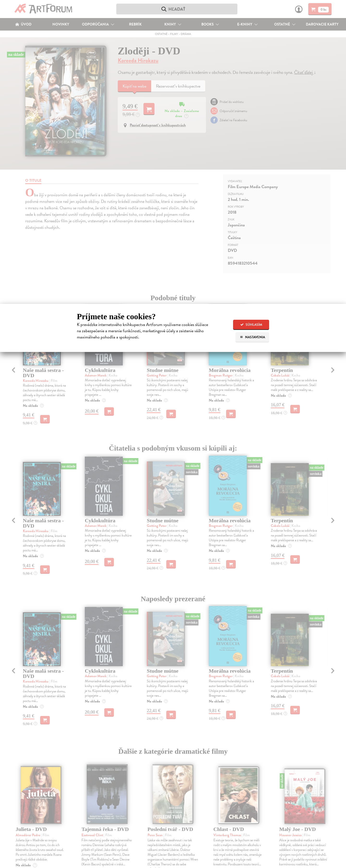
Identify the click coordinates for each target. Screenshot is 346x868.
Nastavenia (252, 337)
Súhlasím (251, 325)
